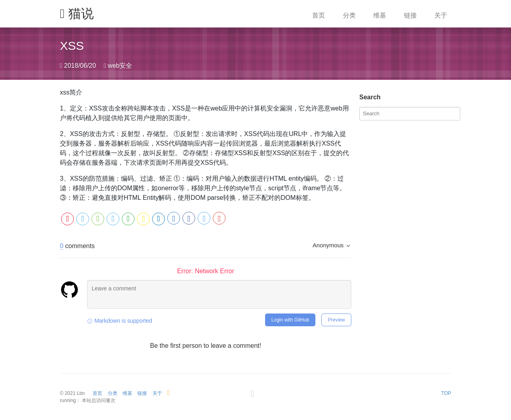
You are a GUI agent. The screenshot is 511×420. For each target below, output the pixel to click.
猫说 (77, 14)
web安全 (120, 66)
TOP (446, 393)
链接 (410, 15)
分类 (349, 15)
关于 (441, 15)
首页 (319, 15)
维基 (380, 15)
